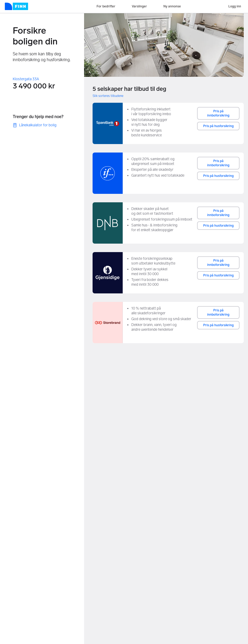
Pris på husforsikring (218, 126)
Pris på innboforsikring (218, 113)
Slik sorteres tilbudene (108, 96)
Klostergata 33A (26, 79)
